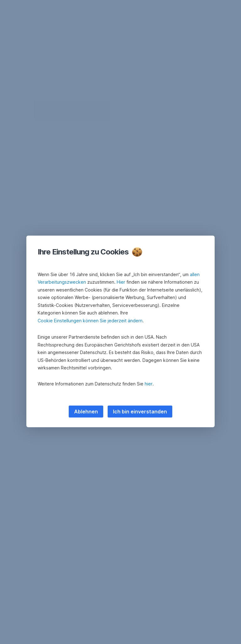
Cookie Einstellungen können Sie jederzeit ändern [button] (90, 321)
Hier (121, 282)
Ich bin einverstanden (140, 412)
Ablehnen (86, 412)
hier (149, 384)
